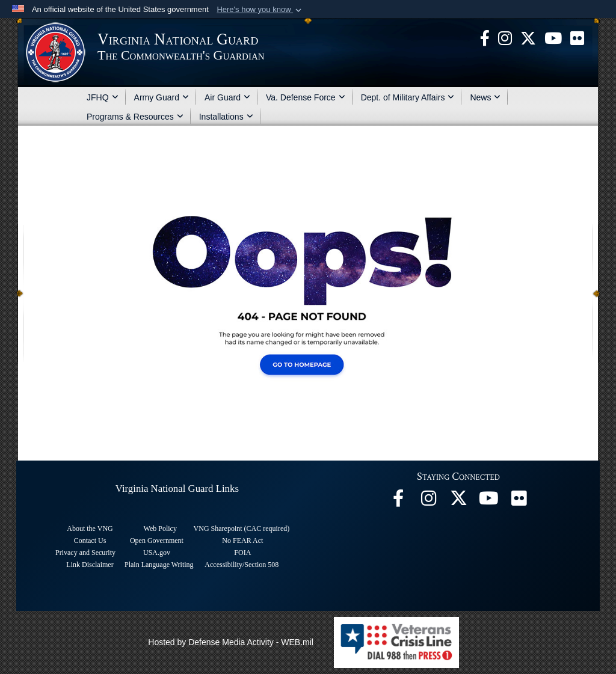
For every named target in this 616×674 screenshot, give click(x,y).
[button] (260, 10)
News (485, 97)
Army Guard (162, 97)
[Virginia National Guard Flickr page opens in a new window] (577, 37)
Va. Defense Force (306, 97)
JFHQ (103, 97)
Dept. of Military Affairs (408, 97)
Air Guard (227, 97)
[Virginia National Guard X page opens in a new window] (528, 37)
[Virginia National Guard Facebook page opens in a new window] (485, 37)
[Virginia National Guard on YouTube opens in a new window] (553, 37)
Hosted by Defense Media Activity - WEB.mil (231, 642)
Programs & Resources (135, 117)
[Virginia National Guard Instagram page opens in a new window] (505, 37)
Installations (226, 117)
